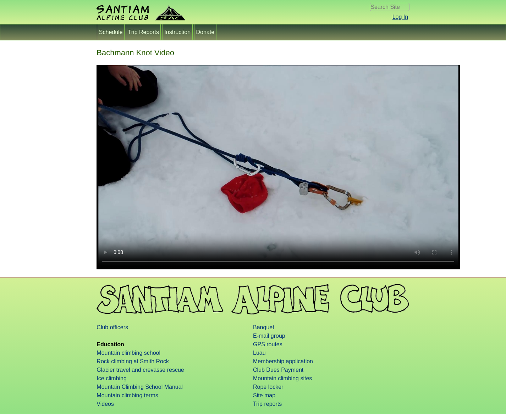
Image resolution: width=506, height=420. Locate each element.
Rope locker (268, 387)
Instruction (178, 32)
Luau (259, 353)
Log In (400, 17)
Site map (264, 395)
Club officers (112, 327)
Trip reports (267, 404)
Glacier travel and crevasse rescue (140, 370)
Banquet (264, 327)
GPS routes (268, 344)
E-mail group (269, 336)
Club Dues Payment (278, 370)
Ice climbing (111, 378)
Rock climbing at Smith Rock (133, 361)
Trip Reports (143, 32)
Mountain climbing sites (282, 378)
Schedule (111, 32)
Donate (205, 32)
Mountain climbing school (128, 353)
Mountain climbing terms (127, 395)
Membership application (283, 361)
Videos (105, 404)
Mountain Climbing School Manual (140, 387)
